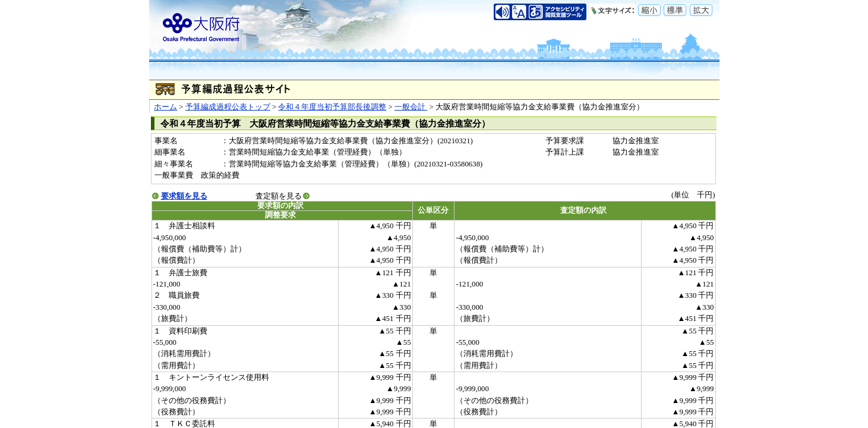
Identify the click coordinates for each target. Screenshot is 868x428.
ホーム (165, 107)
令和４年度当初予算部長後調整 (332, 107)
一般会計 (411, 107)
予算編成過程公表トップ (228, 107)
